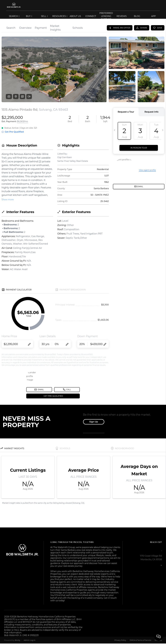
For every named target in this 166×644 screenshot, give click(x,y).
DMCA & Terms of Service (140, 640)
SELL (44, 16)
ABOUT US (75, 16)
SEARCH (14, 16)
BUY (29, 16)
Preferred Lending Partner (106, 16)
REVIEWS (122, 16)
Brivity (18, 640)
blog (137, 16)
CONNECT (91, 16)
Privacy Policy (120, 640)
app (153, 16)
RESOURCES (60, 16)
